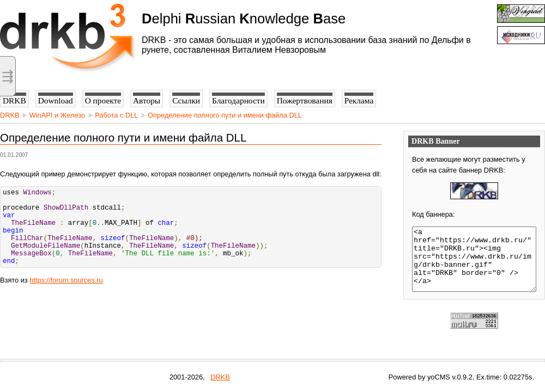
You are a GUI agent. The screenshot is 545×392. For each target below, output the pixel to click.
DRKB (10, 115)
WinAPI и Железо (57, 115)
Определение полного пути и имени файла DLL (225, 115)
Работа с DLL (116, 115)
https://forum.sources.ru (66, 296)
